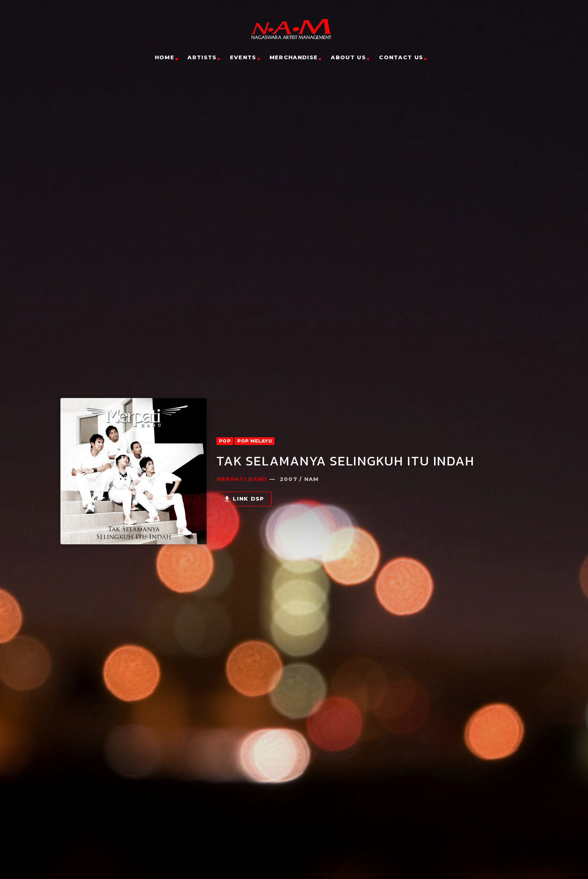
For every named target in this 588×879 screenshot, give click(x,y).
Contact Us (401, 57)
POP (225, 418)
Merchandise (294, 57)
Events (243, 57)
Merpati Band (242, 456)
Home (165, 57)
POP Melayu (255, 418)
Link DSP (244, 476)
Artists (202, 57)
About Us (348, 57)
